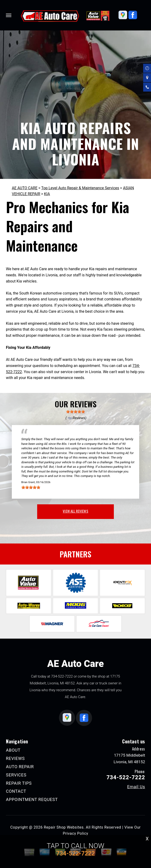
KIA (47, 194)
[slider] (75, 412)
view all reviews (75, 511)
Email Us (136, 787)
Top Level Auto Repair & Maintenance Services (80, 188)
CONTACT (16, 791)
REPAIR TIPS (19, 783)
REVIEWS (15, 758)
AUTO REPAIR (20, 767)
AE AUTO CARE (25, 188)
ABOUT (13, 750)
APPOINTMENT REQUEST (32, 799)
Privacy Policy (75, 833)
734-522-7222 (62, 676)
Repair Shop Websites (64, 827)
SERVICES (16, 775)
